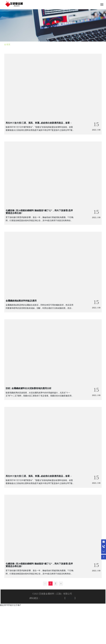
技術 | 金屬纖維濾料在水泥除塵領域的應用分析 (29, 388)
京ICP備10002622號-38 (53, 602)
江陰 (53, 598)
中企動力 (45, 598)
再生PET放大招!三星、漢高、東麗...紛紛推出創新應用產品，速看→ (39, 123)
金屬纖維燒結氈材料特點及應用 (21, 301)
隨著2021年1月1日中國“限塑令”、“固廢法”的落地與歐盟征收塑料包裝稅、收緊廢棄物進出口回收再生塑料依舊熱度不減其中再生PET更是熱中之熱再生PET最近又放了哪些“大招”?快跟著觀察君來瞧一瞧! (39, 130)
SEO (59, 598)
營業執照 (70, 598)
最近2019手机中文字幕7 (10, 605)
